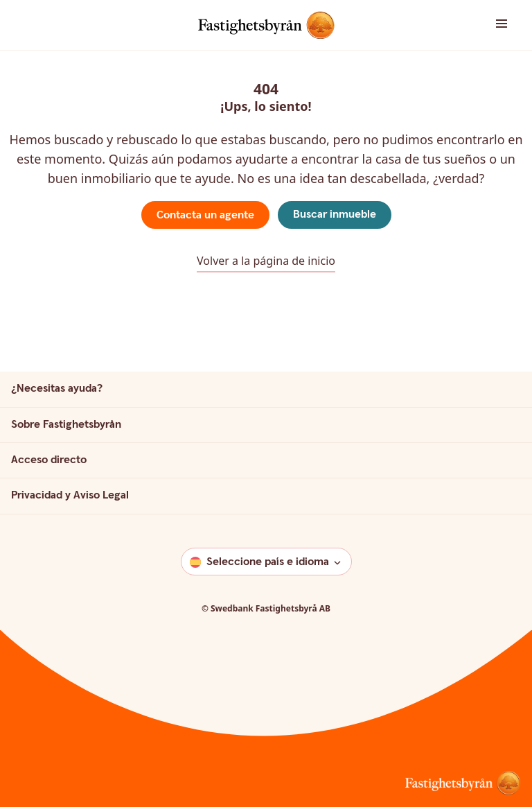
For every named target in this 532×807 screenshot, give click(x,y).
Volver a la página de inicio (266, 261)
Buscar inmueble (335, 215)
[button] (488, 25)
